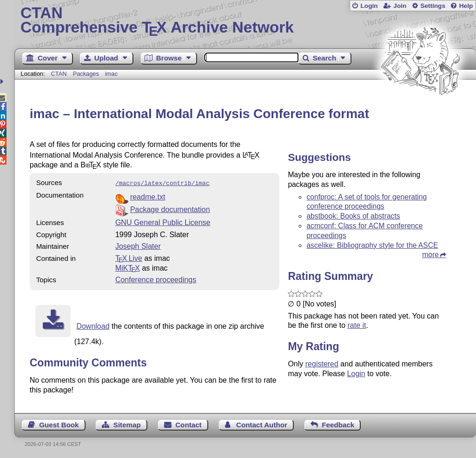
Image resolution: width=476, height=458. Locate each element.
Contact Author (262, 424)
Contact (188, 424)
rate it (357, 325)
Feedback (338, 424)
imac (111, 74)
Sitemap (127, 424)
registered (322, 364)
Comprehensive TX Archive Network (245, 21)
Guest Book (59, 424)
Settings (433, 6)
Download (93, 325)
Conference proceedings (156, 279)
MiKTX (128, 267)
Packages (87, 74)
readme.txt (148, 196)
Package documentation (170, 209)
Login (369, 6)
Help (466, 6)
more (430, 255)
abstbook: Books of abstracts (353, 216)
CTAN (59, 74)
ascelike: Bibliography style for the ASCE (372, 245)
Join (400, 6)
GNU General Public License (163, 222)
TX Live (129, 257)
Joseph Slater (138, 245)
